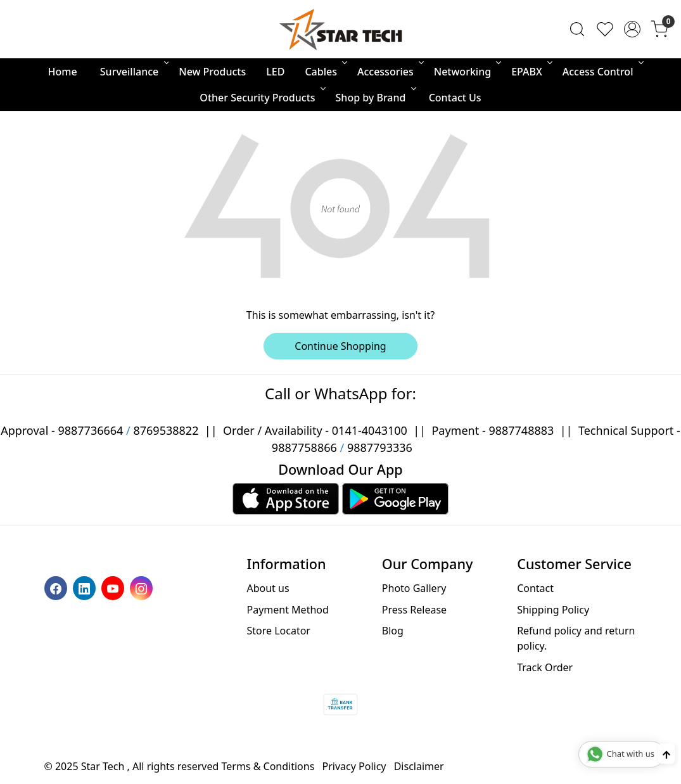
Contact (535, 588)
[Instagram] (143, 588)
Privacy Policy (354, 766)
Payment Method (287, 610)
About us (268, 588)
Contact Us (455, 98)
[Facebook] (57, 588)
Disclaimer (419, 766)
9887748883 (521, 430)
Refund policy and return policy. (576, 638)
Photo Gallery (414, 588)
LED (275, 72)
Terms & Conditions (268, 766)
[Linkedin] (86, 588)
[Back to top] (666, 754)
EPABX (531, 72)
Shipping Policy (553, 610)
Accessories (390, 72)
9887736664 (90, 430)
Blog (393, 631)
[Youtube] (114, 588)
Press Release (414, 610)
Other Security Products (261, 98)
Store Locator (278, 631)
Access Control (602, 72)
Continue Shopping (340, 346)
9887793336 (380, 447)
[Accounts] (632, 29)
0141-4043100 (370, 430)
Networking (467, 72)
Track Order (545, 667)
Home (63, 72)
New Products (212, 72)
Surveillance (133, 72)
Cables (325, 72)
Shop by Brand (375, 98)
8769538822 (166, 430)
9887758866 (304, 447)
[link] (577, 29)
